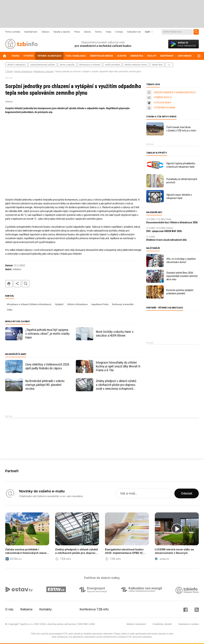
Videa (109, 32)
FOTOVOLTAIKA (162, 103)
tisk (9, 284)
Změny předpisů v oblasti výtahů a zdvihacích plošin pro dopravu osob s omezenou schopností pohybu (116, 385)
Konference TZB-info (94, 609)
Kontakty (46, 609)
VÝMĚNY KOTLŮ (163, 97)
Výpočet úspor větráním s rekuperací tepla (179, 196)
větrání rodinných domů (136, 65)
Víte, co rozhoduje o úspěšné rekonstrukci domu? (181, 260)
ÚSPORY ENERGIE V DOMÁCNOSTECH (175, 92)
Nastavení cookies (189, 624)
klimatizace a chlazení (90, 65)
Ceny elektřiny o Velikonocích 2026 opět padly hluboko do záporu (47, 366)
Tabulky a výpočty (62, 32)
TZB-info (9, 72)
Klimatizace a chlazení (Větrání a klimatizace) (29, 304)
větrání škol (157, 65)
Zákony (87, 32)
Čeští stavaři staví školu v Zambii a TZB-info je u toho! (181, 129)
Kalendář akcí (31, 32)
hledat (26, 284)
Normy (98, 32)
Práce (77, 32)
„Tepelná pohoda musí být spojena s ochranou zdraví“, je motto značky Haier (47, 334)
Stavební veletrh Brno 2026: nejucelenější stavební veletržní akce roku (182, 276)
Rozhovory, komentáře (123, 304)
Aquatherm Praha (100, 304)
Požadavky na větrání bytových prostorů (182, 181)
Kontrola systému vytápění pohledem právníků (180, 292)
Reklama (26, 609)
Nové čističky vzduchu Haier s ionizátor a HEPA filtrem (115, 334)
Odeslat (187, 493)
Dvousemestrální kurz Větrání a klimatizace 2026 (172, 222)
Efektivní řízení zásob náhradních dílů (166, 240)
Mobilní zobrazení (136, 624)
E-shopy (119, 32)
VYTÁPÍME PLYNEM (164, 108)
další (169, 65)
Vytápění (59, 304)
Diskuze (45, 32)
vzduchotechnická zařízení (43, 65)
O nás (9, 609)
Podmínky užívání (162, 624)
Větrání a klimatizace (23, 72)
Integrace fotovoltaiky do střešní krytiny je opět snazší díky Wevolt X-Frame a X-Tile (118, 366)
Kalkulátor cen (134, 32)
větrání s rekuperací (16, 65)
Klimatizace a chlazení (44, 72)
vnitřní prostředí (112, 65)
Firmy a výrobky (13, 32)
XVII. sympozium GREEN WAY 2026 (164, 231)
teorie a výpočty (67, 65)
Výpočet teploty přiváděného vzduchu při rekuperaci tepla (181, 165)
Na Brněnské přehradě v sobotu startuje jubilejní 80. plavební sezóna (45, 385)
